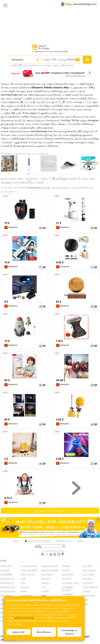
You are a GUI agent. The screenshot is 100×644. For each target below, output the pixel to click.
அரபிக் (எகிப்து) (7, 579)
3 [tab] (38, 174)
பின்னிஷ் (66, 566)
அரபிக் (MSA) (6, 574)
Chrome (28, 102)
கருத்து (80, 541)
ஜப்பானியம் (47, 574)
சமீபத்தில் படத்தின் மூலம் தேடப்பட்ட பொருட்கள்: (26, 154)
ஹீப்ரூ (85, 604)
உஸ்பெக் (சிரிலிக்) (29, 566)
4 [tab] (43, 174)
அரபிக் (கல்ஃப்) (7, 583)
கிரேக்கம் (25, 587)
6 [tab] (53, 174)
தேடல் (16, 541)
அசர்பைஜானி (6, 566)
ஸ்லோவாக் (88, 583)
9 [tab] (67, 174)
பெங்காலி (66, 579)
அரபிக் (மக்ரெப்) (7, 587)
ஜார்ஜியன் (46, 579)
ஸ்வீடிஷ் (86, 591)
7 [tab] (57, 174)
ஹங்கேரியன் (89, 595)
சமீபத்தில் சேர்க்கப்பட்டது (63, 188)
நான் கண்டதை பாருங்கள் (37, 541)
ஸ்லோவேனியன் (90, 587)
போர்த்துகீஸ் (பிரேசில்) (68, 588)
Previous (3, 163)
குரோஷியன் (26, 595)
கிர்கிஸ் (24, 591)
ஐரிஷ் (23, 579)
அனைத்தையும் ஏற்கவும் (69, 632)
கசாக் (23, 583)
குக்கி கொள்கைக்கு (24, 618)
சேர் (15, 192)
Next (97, 163)
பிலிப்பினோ (68, 574)
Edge (38, 102)
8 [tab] (62, 174)
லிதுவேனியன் (89, 570)
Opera (48, 102)
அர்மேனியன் (6, 595)
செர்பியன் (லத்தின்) (50, 570)
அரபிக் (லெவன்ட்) (8, 591)
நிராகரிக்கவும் (44, 632)
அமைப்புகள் (18, 632)
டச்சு (43, 587)
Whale (69, 102)
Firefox (58, 102)
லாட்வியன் (88, 566)
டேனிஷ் (45, 591)
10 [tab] (72, 174)
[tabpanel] (50, 163)
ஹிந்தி (85, 600)
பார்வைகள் (82, 188)
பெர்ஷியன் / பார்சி (70, 583)
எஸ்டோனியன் (27, 574)
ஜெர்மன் (45, 583)
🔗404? (5, 196)
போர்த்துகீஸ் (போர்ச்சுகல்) (68, 596)
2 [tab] (33, 174)
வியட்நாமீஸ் (88, 574)
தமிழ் (44, 595)
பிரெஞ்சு (66, 570)
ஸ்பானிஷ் (87, 579)
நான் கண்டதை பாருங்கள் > (50, 511)
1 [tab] (28, 174)
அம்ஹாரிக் (5, 570)
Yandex (89, 102)
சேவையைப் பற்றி (64, 541)
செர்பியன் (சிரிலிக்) (50, 566)
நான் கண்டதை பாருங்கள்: (15, 188)
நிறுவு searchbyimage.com (79, 4)
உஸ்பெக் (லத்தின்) (29, 570)
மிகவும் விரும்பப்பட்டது (38, 188)
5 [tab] (48, 174)
